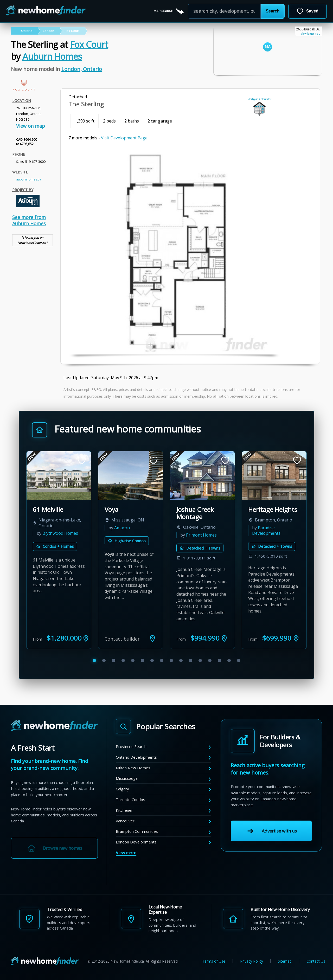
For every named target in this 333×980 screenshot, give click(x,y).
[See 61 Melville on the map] (86, 638)
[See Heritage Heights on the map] (296, 638)
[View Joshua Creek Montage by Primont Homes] (202, 475)
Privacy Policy (252, 961)
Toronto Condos (130, 800)
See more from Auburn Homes (29, 220)
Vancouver (125, 821)
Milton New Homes (133, 768)
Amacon (122, 528)
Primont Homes (201, 535)
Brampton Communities (137, 831)
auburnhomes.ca (29, 179)
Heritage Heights (273, 509)
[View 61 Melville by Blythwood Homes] (59, 475)
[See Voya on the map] (152, 638)
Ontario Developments (136, 757)
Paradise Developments (266, 531)
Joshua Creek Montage (195, 513)
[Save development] (82, 460)
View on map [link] (31, 126)
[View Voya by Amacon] (131, 475)
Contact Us (316, 961)
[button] (273, 11)
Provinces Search (131, 746)
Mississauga (127, 778)
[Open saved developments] (308, 11)
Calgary (122, 789)
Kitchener (124, 810)
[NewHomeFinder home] (54, 726)
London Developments (136, 842)
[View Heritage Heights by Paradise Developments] (274, 475)
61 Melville (48, 509)
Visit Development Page (124, 138)
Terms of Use (214, 961)
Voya (111, 509)
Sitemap (285, 961)
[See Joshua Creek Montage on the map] (224, 638)
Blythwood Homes (60, 533)
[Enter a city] (224, 11)
